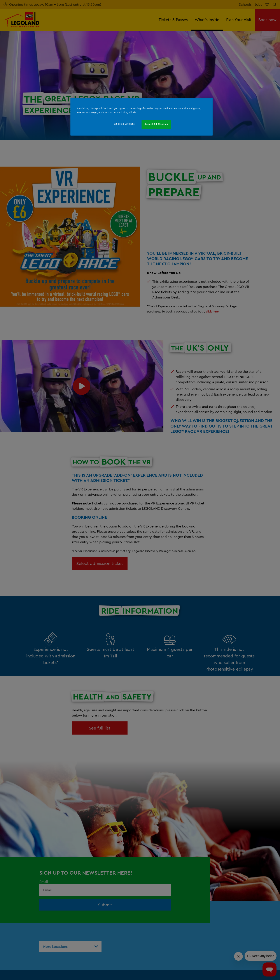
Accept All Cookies (156, 124)
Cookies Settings (124, 124)
